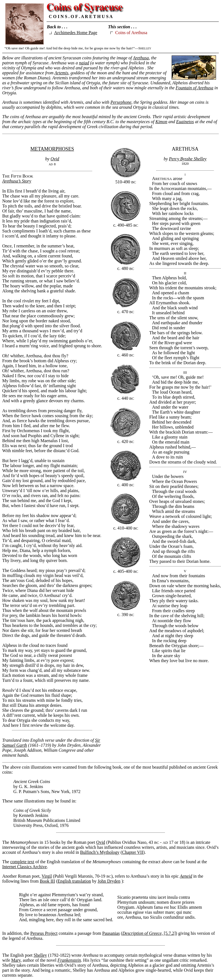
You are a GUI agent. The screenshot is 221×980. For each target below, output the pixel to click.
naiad (84, 63)
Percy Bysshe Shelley (188, 159)
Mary (16, 960)
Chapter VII (133, 852)
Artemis (61, 73)
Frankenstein (69, 960)
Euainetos (185, 122)
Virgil (47, 876)
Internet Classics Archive (25, 867)
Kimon (161, 122)
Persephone (121, 102)
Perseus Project (44, 933)
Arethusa (141, 58)
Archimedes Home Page (76, 33)
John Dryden (109, 881)
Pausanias (111, 933)
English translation (74, 881)
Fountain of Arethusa (194, 88)
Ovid (55, 159)
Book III (48, 881)
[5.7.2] (149, 933)
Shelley (40, 955)
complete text (22, 862)
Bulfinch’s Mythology (100, 852)
